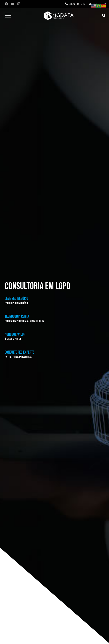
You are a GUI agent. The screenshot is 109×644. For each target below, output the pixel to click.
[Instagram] (19, 4)
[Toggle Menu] (8, 15)
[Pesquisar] (104, 16)
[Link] (59, 16)
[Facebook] (6, 4)
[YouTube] (12, 4)
